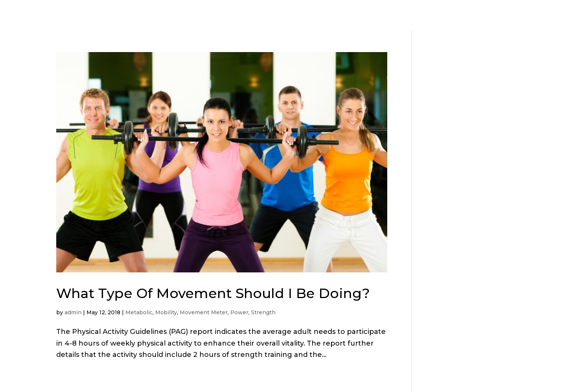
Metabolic (139, 312)
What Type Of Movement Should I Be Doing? (213, 293)
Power (239, 312)
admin (73, 312)
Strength (263, 312)
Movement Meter (204, 312)
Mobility (166, 312)
